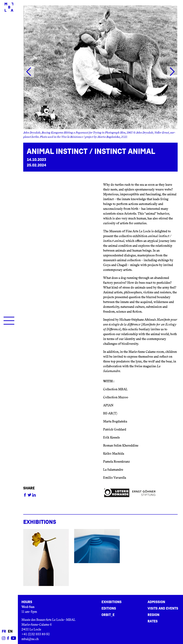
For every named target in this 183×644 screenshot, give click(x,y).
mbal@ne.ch (30, 639)
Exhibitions (112, 602)
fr (4, 631)
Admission (156, 602)
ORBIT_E (108, 615)
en (10, 631)
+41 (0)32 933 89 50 (36, 634)
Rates (153, 621)
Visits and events (163, 608)
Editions (109, 608)
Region (154, 615)
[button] (29, 72)
